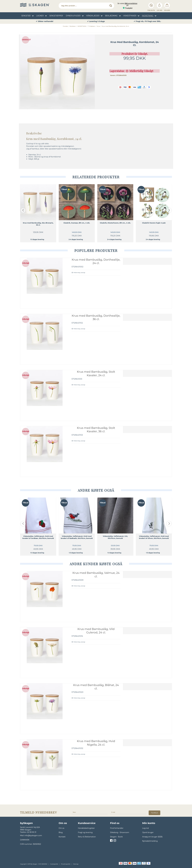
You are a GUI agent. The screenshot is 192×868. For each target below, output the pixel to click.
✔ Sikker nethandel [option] (45, 21)
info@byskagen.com (33, 836)
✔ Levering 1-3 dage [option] (96, 21)
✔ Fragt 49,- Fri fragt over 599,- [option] (147, 21)
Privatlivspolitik (66, 864)
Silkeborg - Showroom (120, 832)
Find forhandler (117, 828)
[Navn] (90, 812)
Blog (61, 832)
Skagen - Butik (116, 837)
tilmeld (154, 813)
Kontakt (62, 837)
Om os (61, 828)
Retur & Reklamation (87, 837)
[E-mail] (128, 812)
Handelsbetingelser (86, 828)
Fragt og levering (85, 832)
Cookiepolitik (54, 864)
